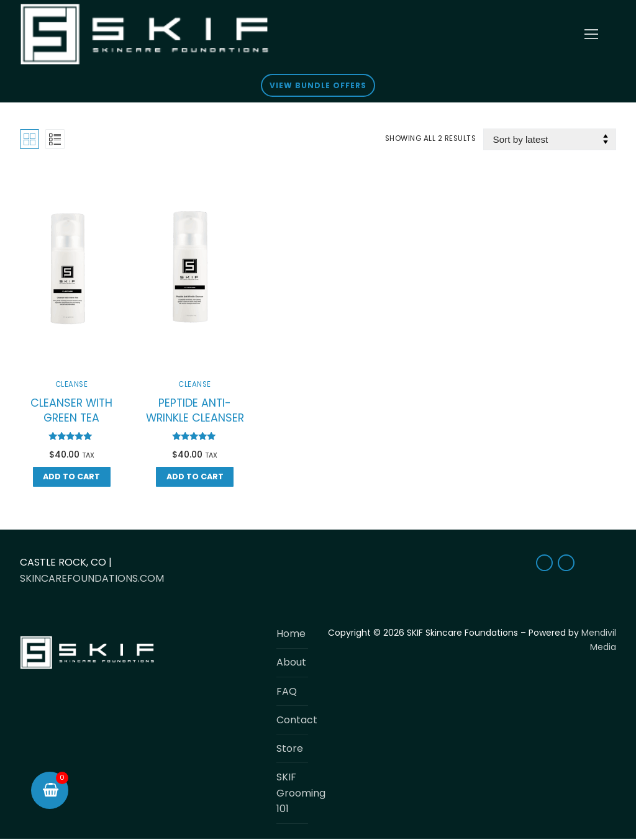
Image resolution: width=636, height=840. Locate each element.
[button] (72, 477)
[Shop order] (550, 139)
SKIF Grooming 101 (292, 793)
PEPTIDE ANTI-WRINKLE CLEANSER (195, 410)
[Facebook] (544, 563)
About (291, 662)
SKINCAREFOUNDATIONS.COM (92, 578)
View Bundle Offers (318, 85)
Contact (292, 720)
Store (290, 748)
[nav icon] (591, 34)
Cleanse (72, 384)
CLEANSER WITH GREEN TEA (71, 410)
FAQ (287, 691)
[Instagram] (566, 563)
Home (291, 634)
